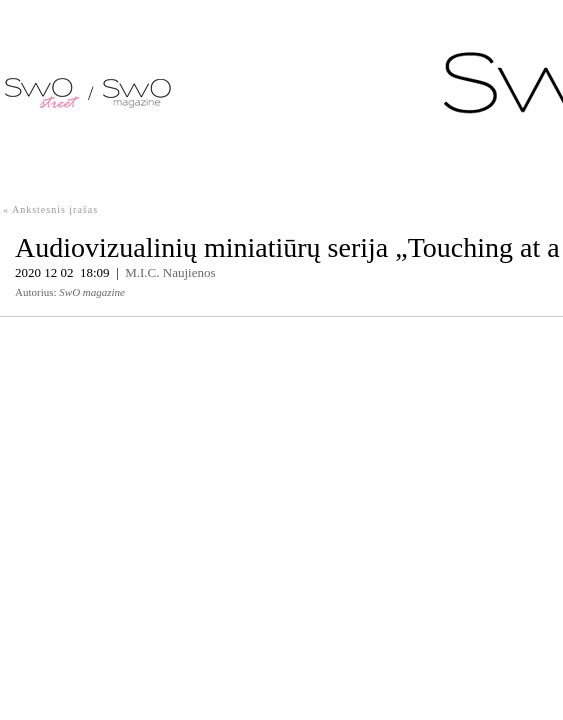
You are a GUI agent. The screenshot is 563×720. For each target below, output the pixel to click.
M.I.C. (142, 272)
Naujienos (189, 272)
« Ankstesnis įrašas (50, 209)
